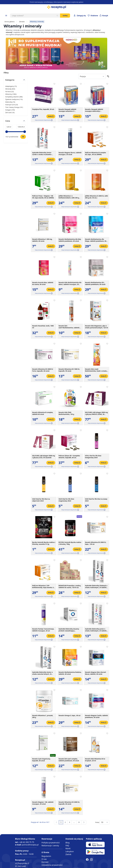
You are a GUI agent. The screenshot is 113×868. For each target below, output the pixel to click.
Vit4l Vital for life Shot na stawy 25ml (96, 500)
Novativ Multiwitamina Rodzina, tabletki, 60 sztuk (70, 673)
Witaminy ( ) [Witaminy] (11, 94)
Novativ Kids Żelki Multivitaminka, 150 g (66, 413)
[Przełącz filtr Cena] (16, 122)
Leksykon (70, 851)
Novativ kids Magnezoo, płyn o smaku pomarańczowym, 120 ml (96, 327)
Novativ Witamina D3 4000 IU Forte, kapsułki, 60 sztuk (43, 370)
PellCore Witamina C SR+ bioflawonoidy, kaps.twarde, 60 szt (43, 587)
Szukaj (65, 16)
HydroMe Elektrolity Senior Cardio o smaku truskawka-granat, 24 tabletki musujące (42, 154)
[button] (51, 120)
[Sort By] (92, 76)
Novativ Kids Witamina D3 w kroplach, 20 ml (95, 760)
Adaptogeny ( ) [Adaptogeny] (11, 86)
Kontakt (45, 862)
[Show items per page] (105, 822)
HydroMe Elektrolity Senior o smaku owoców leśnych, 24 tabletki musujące (42, 673)
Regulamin (46, 856)
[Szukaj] (57, 16)
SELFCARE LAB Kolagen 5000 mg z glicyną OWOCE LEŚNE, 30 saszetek (96, 413)
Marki (68, 848)
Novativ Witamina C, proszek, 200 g (43, 716)
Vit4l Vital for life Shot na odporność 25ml (41, 500)
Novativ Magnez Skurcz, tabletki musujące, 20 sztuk (70, 154)
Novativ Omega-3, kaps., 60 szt (69, 716)
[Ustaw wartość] (23, 137)
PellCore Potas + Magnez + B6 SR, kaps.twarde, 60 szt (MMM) (43, 197)
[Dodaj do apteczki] (54, 84)
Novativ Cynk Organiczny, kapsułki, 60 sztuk (41, 760)
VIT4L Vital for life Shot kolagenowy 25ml (93, 457)
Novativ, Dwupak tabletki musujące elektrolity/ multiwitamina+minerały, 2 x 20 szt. (96, 110)
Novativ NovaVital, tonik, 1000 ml (43, 327)
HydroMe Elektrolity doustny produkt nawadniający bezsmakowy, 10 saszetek (69, 630)
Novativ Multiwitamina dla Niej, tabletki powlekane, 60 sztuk (70, 240)
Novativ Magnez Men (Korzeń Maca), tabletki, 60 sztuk (95, 673)
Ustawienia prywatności (52, 865)
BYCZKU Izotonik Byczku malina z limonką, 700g (70, 543)
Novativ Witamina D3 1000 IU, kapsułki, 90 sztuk (69, 370)
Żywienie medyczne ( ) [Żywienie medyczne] (14, 99)
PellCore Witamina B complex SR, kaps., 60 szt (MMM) (95, 154)
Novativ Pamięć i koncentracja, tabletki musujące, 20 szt (43, 630)
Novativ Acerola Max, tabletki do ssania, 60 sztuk (43, 283)
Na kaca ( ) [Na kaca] (10, 91)
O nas (44, 859)
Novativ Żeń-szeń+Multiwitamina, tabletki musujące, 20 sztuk (69, 327)
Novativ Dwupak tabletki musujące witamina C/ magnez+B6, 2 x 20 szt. (67, 110)
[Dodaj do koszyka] (51, 116)
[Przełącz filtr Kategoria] (16, 81)
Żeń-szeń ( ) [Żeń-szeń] (10, 113)
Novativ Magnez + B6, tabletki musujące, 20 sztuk (43, 803)
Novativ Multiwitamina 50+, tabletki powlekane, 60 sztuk (95, 283)
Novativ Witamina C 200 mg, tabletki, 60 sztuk (42, 240)
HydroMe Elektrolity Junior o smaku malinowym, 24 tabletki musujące (96, 630)
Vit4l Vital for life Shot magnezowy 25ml (66, 500)
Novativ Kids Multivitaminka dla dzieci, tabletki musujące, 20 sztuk (70, 283)
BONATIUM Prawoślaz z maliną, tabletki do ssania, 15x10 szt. (70, 587)
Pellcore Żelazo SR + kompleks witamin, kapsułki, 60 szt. (69, 457)
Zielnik (68, 854)
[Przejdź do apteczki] (93, 16)
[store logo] (56, 7)
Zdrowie (22, 22)
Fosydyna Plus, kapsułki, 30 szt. (43, 109)
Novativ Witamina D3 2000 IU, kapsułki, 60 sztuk (69, 803)
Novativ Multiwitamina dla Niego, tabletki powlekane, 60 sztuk (96, 240)
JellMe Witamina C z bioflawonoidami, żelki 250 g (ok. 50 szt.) (69, 197)
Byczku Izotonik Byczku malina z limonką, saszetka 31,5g (44, 543)
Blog (68, 843)
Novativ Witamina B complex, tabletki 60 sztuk (43, 413)
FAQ (67, 846)
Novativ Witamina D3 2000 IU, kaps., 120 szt (96, 543)
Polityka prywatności (51, 843)
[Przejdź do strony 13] (74, 822)
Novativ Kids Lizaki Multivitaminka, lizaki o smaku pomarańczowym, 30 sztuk (96, 370)
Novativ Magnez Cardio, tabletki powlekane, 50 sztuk (96, 716)
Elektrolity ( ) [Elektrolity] (10, 102)
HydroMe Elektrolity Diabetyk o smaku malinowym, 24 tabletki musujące (96, 587)
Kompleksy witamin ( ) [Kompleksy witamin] (14, 97)
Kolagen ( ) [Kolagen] (10, 110)
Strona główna (9, 22)
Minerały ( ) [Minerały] (10, 89)
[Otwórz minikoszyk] (104, 16)
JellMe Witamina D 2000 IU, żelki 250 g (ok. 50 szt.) (96, 197)
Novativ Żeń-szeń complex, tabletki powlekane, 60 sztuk (69, 760)
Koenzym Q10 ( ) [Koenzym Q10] (12, 105)
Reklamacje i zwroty (50, 846)
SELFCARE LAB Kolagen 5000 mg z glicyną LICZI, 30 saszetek (44, 457)
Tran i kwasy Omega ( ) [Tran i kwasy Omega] (14, 107)
